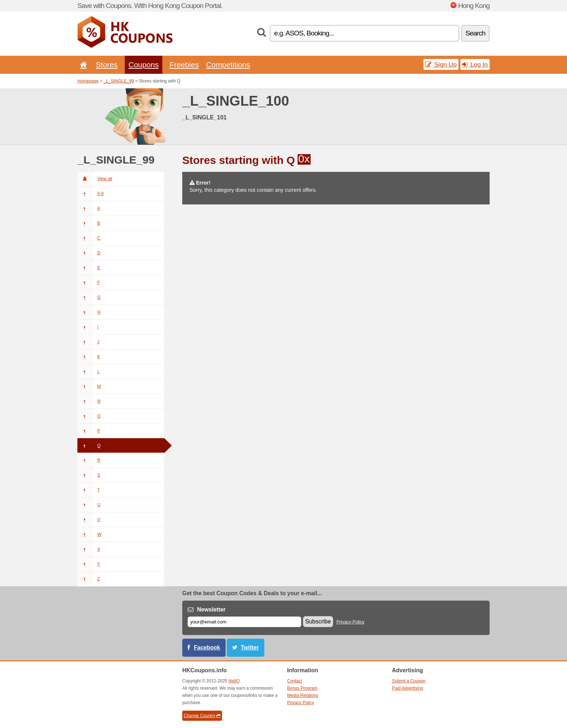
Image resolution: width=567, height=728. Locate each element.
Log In (475, 64)
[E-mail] (244, 622)
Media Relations (303, 695)
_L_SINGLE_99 (119, 81)
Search (475, 33)
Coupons (144, 65)
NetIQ (234, 681)
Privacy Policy (351, 622)
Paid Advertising (408, 688)
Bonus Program (302, 688)
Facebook (207, 647)
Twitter (250, 647)
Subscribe (318, 621)
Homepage (88, 81)
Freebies (184, 65)
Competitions (228, 65)
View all (95, 179)
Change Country (202, 716)
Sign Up (441, 64)
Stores (107, 65)
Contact (295, 681)
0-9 (90, 194)
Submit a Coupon (409, 681)
